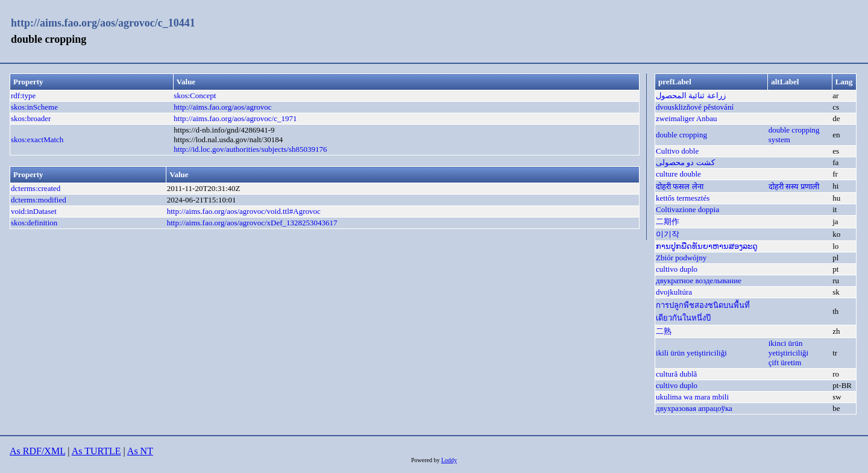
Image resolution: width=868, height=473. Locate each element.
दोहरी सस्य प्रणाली (794, 186)
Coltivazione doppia (687, 209)
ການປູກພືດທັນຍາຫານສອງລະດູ (707, 246)
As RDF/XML (37, 451)
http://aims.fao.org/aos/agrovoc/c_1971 (235, 118)
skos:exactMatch (37, 139)
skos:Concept (195, 96)
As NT (140, 451)
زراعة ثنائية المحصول (691, 96)
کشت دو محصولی (685, 162)
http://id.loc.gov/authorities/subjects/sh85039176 (250, 149)
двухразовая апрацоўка (694, 408)
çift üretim (785, 362)
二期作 (668, 221)
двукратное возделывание (699, 280)
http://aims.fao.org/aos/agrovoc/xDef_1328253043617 (252, 223)
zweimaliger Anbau (686, 118)
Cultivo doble (677, 151)
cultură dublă (676, 374)
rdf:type (23, 96)
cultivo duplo (677, 269)
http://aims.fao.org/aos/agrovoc (222, 107)
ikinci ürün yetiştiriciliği (788, 348)
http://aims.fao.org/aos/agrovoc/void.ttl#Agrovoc (244, 211)
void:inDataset (34, 211)
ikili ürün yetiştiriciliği (691, 353)
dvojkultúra (674, 292)
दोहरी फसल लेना (680, 186)
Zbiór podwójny (681, 258)
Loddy (449, 460)
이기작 (668, 234)
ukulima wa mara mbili (692, 397)
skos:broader (31, 118)
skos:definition (34, 223)
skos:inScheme (34, 107)
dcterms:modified (39, 200)
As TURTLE (96, 451)
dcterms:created (36, 188)
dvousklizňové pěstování (695, 107)
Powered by (426, 460)
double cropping (681, 135)
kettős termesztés (683, 198)
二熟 (664, 331)
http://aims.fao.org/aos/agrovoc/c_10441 (103, 23)
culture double (678, 174)
